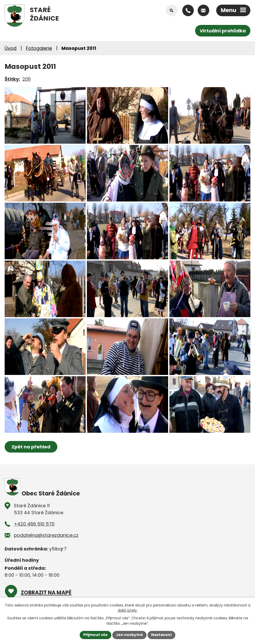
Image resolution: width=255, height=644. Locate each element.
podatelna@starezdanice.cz (46, 535)
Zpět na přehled (31, 447)
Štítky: (12, 79)
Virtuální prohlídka (223, 31)
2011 (26, 79)
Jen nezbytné (129, 635)
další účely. (128, 610)
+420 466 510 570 (34, 524)
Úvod (11, 48)
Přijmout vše (95, 635)
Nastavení (161, 635)
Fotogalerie (39, 48)
